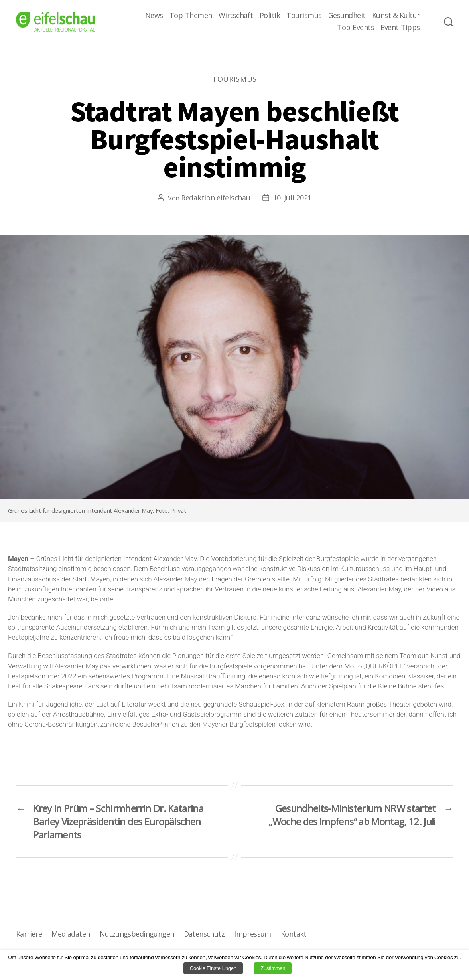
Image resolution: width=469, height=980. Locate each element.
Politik (270, 16)
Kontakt (294, 934)
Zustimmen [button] (273, 968)
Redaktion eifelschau (216, 198)
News (154, 16)
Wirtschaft (236, 16)
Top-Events (356, 28)
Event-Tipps (400, 28)
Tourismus (304, 16)
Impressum (253, 934)
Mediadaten (71, 934)
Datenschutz (204, 934)
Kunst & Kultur (396, 16)
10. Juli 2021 (293, 198)
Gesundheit (347, 16)
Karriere (29, 934)
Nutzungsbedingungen (137, 934)
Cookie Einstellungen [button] (213, 968)
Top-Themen (191, 16)
